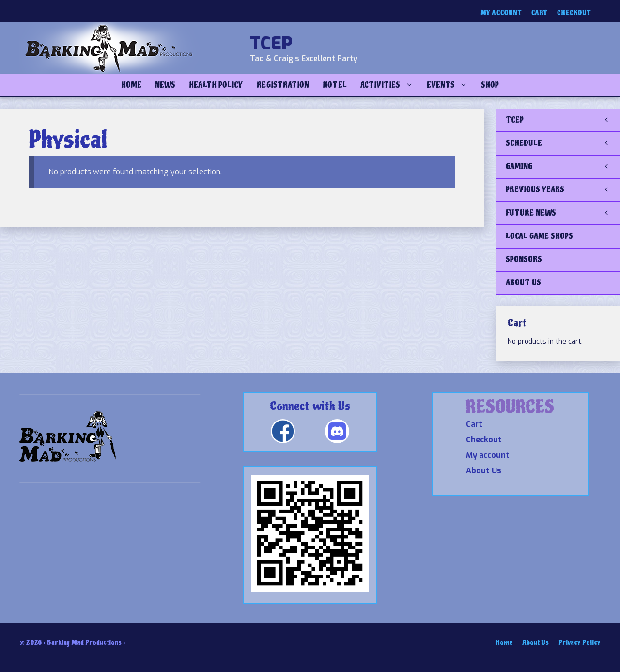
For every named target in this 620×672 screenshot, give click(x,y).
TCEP (271, 44)
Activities (390, 85)
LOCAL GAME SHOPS (539, 236)
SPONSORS (524, 259)
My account (501, 13)
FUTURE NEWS (563, 213)
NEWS (165, 85)
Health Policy (216, 85)
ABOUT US (523, 283)
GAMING (563, 167)
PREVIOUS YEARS (563, 190)
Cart (539, 13)
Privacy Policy (580, 643)
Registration (283, 85)
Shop (490, 85)
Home (131, 85)
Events (450, 85)
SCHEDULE (563, 143)
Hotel (334, 85)
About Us (484, 471)
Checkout (574, 13)
